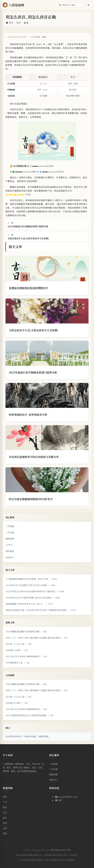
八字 (5, 802)
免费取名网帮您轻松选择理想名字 (29, 288)
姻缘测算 (10, 539)
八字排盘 (10, 526)
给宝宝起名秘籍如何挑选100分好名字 (31, 499)
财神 (5, 823)
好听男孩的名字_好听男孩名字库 (28, 415)
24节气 (9, 545)
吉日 (5, 818)
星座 (5, 833)
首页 (10, 23)
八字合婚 (10, 532)
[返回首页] (13, 5)
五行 (5, 812)
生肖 (5, 828)
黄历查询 (10, 551)
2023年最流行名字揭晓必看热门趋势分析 (33, 372)
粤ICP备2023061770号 (61, 850)
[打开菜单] (88, 5)
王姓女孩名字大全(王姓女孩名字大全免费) (34, 330)
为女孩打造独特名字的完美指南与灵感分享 (34, 457)
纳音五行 (10, 557)
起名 (19, 23)
